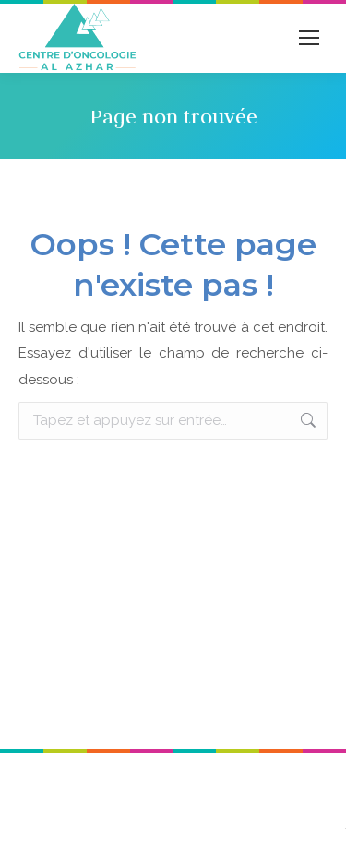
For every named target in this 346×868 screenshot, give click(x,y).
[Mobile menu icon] (309, 38)
